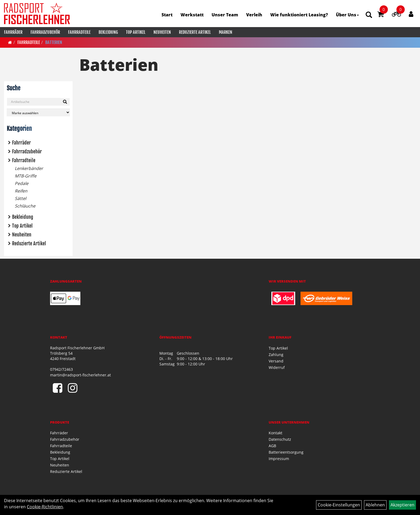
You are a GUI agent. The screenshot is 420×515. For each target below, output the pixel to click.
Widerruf (277, 367)
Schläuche (25, 206)
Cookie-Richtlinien (45, 507)
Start (167, 15)
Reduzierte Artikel (195, 32)
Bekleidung (108, 32)
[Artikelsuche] (369, 15)
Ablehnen (375, 505)
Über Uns (347, 15)
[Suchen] (65, 102)
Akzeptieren (402, 505)
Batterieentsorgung (286, 452)
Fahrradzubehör (45, 32)
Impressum (279, 459)
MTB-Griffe (26, 176)
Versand (276, 361)
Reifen (21, 191)
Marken (226, 32)
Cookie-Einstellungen (339, 505)
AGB (272, 446)
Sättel (20, 198)
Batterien (54, 42)
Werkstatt (192, 15)
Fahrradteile (79, 32)
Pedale (22, 183)
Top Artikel (136, 32)
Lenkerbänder (29, 168)
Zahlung (276, 355)
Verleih (254, 15)
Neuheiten (162, 32)
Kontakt (275, 433)
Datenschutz (280, 439)
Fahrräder (13, 32)
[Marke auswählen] (38, 112)
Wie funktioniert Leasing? (299, 15)
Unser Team (225, 15)
